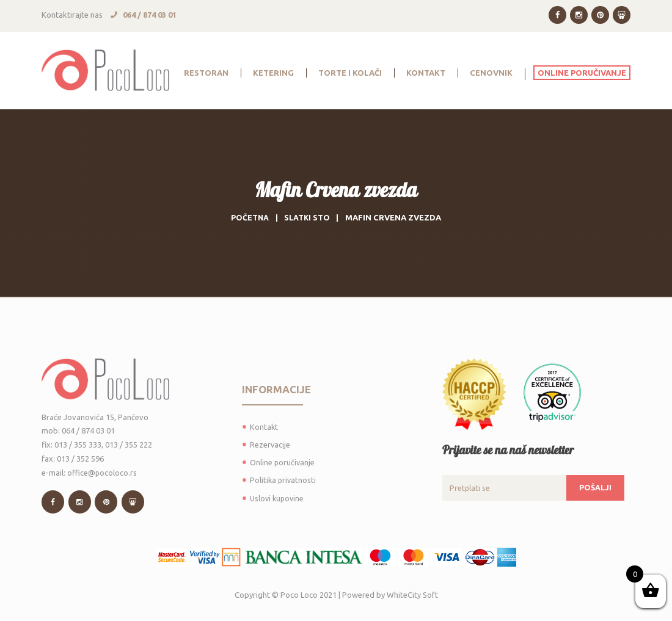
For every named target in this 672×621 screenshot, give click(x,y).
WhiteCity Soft (412, 596)
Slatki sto (308, 217)
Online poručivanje (283, 462)
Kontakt (264, 427)
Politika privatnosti (284, 480)
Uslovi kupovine (278, 498)
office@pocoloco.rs (102, 473)
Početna (250, 217)
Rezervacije (270, 445)
